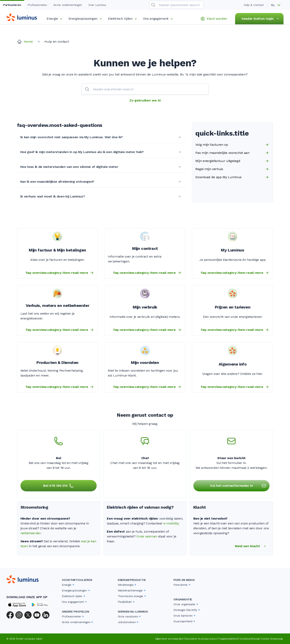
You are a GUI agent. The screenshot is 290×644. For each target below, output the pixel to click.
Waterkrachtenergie (132, 590)
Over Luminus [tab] (97, 5)
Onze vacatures (130, 616)
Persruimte (182, 585)
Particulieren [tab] (12, 5)
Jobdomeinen (128, 622)
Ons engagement (159, 19)
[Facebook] (10, 615)
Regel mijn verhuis (232, 169)
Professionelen (73, 616)
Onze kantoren (185, 616)
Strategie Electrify (187, 610)
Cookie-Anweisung (272, 639)
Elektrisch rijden (123, 19)
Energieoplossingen (86, 19)
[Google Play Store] (40, 605)
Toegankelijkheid (228, 639)
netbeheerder (31, 533)
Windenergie (127, 585)
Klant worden (214, 19)
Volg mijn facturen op (232, 145)
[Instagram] (19, 615)
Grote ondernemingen (78, 622)
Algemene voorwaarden (169, 639)
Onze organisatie (186, 604)
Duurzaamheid (185, 621)
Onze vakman (147, 536)
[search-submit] (153, 5)
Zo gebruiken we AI (145, 100)
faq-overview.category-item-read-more (60, 273)
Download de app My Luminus (232, 177)
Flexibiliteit (126, 602)
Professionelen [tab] (37, 5)
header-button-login (261, 19)
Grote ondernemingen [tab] (68, 5)
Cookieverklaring (249, 639)
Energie (55, 19)
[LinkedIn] (46, 615)
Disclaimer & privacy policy (201, 639)
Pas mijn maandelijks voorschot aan (232, 153)
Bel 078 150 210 (58, 486)
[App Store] (17, 605)
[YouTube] (37, 615)
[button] (277, 5)
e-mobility (171, 523)
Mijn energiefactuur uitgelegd (232, 161)
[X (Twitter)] (28, 615)
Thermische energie (132, 596)
